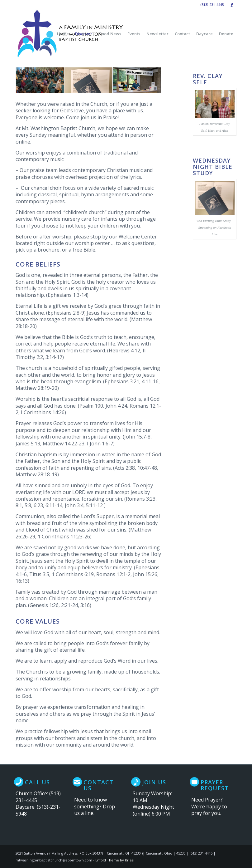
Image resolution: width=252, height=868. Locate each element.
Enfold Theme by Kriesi (115, 860)
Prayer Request (215, 785)
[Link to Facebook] (232, 5)
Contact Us (98, 785)
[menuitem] (63, 34)
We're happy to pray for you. (209, 810)
